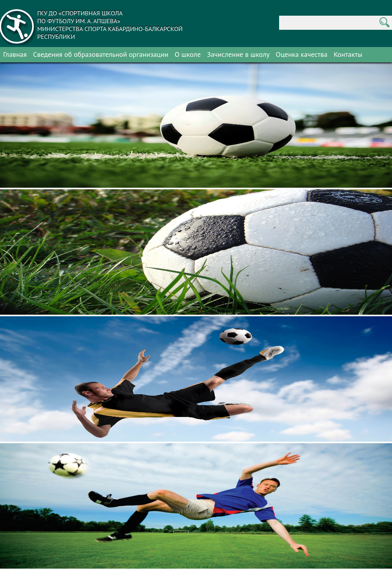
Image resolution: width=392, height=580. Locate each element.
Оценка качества (302, 54)
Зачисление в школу (238, 54)
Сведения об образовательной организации (101, 54)
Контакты (348, 54)
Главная (15, 54)
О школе (188, 54)
